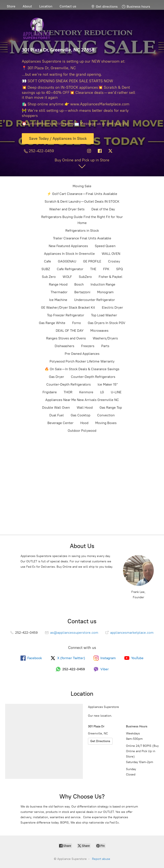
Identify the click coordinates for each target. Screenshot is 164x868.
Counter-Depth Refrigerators (93, 377)
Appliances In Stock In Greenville (69, 254)
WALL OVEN (111, 254)
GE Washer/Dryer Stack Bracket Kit (68, 307)
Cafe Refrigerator (70, 269)
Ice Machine (58, 300)
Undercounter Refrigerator (94, 300)
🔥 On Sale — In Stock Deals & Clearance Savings (82, 369)
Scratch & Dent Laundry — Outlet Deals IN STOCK (82, 201)
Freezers (88, 346)
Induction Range (103, 284)
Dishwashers (64, 346)
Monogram (105, 292)
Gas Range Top (111, 407)
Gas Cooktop (81, 415)
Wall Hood (85, 407)
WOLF (67, 277)
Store (11, 6)
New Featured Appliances (68, 246)
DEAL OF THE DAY (70, 331)
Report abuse (101, 859)
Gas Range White (52, 323)
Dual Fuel (57, 415)
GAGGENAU (67, 261)
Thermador (59, 292)
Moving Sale (82, 186)
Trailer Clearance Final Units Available (82, 238)
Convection (106, 415)
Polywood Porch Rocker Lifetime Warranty (82, 361)
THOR (68, 392)
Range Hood (58, 284)
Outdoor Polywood (82, 431)
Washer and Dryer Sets (67, 209)
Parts (105, 346)
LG (102, 392)
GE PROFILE (92, 261)
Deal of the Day (103, 209)
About (27, 6)
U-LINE (116, 392)
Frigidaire (50, 392)
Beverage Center (60, 423)
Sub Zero (49, 277)
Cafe (48, 261)
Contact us (68, 6)
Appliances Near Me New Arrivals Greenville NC (82, 400)
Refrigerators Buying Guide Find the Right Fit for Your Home (82, 220)
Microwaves (99, 331)
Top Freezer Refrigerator (66, 315)
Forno (77, 323)
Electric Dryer (112, 307)
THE (93, 269)
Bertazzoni (82, 292)
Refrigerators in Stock (82, 231)
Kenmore (86, 392)
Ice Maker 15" (108, 384)
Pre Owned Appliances (82, 354)
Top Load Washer (104, 315)
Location (46, 6)
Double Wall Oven (56, 407)
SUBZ (46, 269)
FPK (106, 269)
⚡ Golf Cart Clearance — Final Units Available (82, 194)
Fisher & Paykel (111, 277)
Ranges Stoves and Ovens (66, 338)
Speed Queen (105, 246)
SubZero (85, 277)
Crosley (114, 261)
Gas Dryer (56, 377)
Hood (84, 423)
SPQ (119, 269)
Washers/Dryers (105, 338)
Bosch (79, 284)
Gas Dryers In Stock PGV (107, 323)
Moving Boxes (106, 423)
